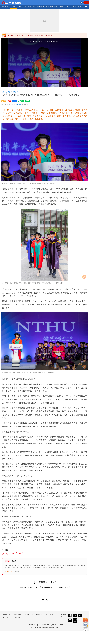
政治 (20, 7)
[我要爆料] (85, 620)
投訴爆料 (7, 617)
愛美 (68, 7)
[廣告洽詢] (85, 625)
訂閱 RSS (8, 572)
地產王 (80, 7)
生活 (25, 7)
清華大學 (13, 553)
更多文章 (17, 572)
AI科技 (74, 7)
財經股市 (41, 7)
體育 (47, 7)
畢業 (20, 553)
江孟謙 (20, 105)
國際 (34, 7)
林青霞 (5, 553)
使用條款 (50, 615)
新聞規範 (39, 615)
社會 (29, 7)
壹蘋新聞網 (6, 92)
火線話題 (62, 7)
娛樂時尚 (13, 7)
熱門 (7, 7)
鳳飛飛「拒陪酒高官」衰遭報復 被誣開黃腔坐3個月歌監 (31, 36)
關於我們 (7, 615)
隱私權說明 (28, 615)
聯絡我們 (18, 615)
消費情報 (18, 617)
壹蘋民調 (54, 7)
